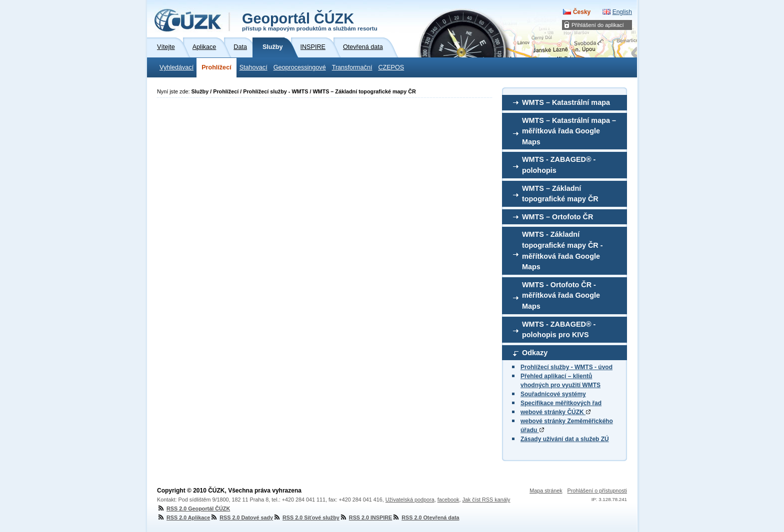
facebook (448, 500)
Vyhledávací (176, 67)
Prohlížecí (216, 67)
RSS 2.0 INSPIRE (366, 518)
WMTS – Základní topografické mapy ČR (560, 194)
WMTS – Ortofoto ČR (557, 217)
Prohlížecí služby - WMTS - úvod (566, 367)
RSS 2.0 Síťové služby (306, 518)
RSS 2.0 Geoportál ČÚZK (193, 509)
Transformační (352, 67)
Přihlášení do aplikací (598, 25)
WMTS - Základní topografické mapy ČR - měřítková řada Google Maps (562, 251)
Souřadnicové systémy (553, 394)
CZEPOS (391, 67)
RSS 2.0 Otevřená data (425, 518)
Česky (582, 12)
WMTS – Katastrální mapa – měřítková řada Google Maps (569, 131)
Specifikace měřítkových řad (561, 403)
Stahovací (253, 67)
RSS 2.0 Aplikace (183, 518)
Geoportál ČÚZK (310, 21)
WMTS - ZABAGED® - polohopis (559, 165)
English (622, 12)
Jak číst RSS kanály (486, 500)
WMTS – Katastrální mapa (566, 102)
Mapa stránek (546, 491)
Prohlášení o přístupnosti (597, 491)
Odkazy (535, 353)
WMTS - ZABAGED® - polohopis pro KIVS (559, 330)
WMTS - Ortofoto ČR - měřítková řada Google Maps (561, 295)
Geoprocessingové (300, 67)
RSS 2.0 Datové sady (241, 518)
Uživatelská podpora (410, 500)
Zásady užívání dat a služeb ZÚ (565, 439)
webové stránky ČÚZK (555, 412)
